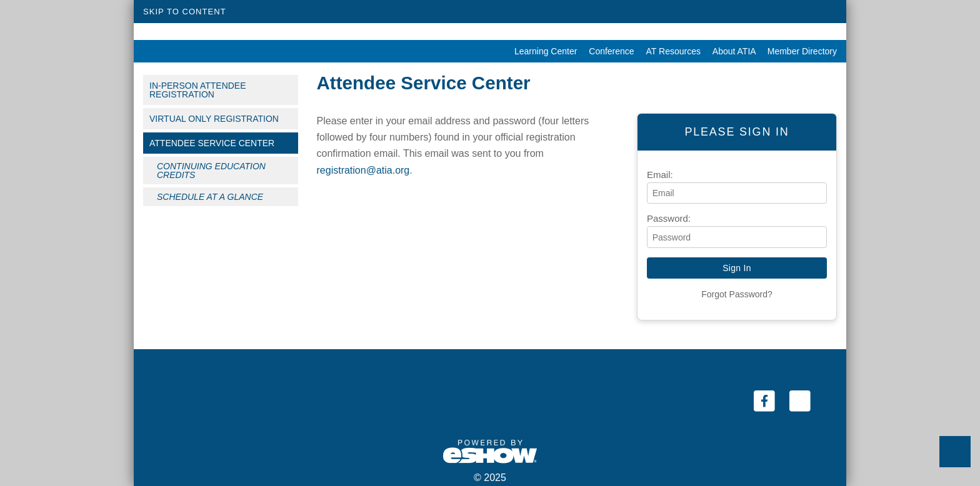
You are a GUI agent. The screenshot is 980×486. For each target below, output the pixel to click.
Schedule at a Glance (210, 197)
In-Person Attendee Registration (198, 90)
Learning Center (542, 51)
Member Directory (797, 51)
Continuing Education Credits (211, 171)
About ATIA (731, 51)
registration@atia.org (363, 170)
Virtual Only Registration (214, 119)
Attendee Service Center (212, 143)
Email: (660, 175)
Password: (669, 218)
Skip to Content (185, 12)
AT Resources (670, 51)
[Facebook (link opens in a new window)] (765, 401)
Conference (608, 51)
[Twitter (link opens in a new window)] (800, 401)
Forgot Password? (737, 294)
